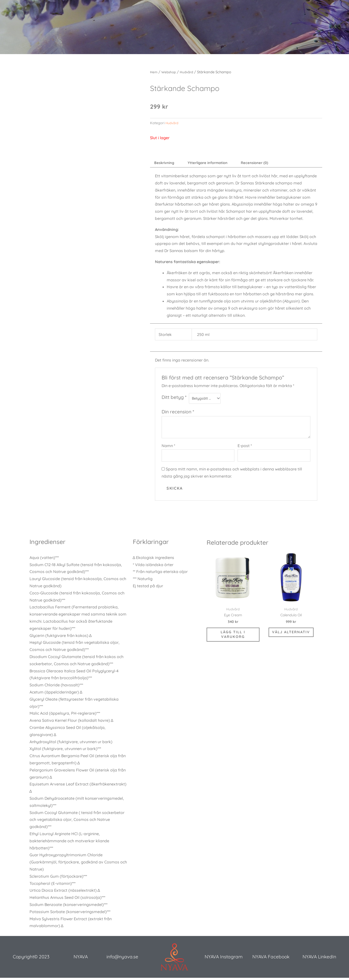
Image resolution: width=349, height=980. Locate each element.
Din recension (178, 413)
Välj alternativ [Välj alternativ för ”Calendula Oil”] (291, 637)
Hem (154, 72)
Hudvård (189, 72)
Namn (168, 448)
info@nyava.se (122, 960)
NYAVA (81, 960)
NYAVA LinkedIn (319, 960)
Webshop (170, 72)
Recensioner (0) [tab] (265, 163)
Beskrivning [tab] (166, 163)
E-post (245, 448)
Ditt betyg (174, 398)
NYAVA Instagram (224, 960)
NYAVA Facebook (271, 960)
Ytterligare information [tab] (213, 163)
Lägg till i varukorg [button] (233, 640)
